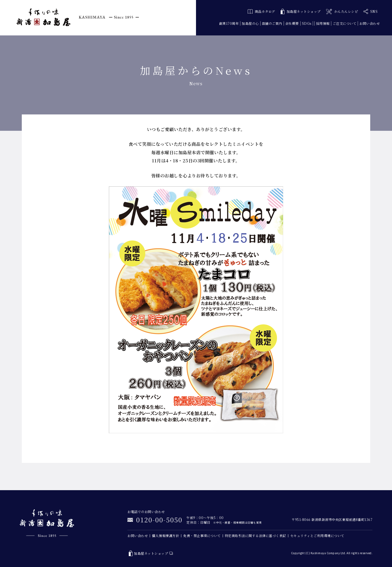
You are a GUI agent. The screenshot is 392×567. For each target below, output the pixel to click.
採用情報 (323, 23)
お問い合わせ (370, 23)
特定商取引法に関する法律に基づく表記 (255, 536)
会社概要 (292, 23)
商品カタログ (261, 11)
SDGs (307, 23)
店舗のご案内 (272, 23)
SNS (370, 11)
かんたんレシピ (342, 12)
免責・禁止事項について (202, 536)
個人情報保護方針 (166, 536)
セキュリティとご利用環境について (317, 536)
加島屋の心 (250, 23)
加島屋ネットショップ (301, 12)
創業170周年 (229, 23)
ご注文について (345, 23)
